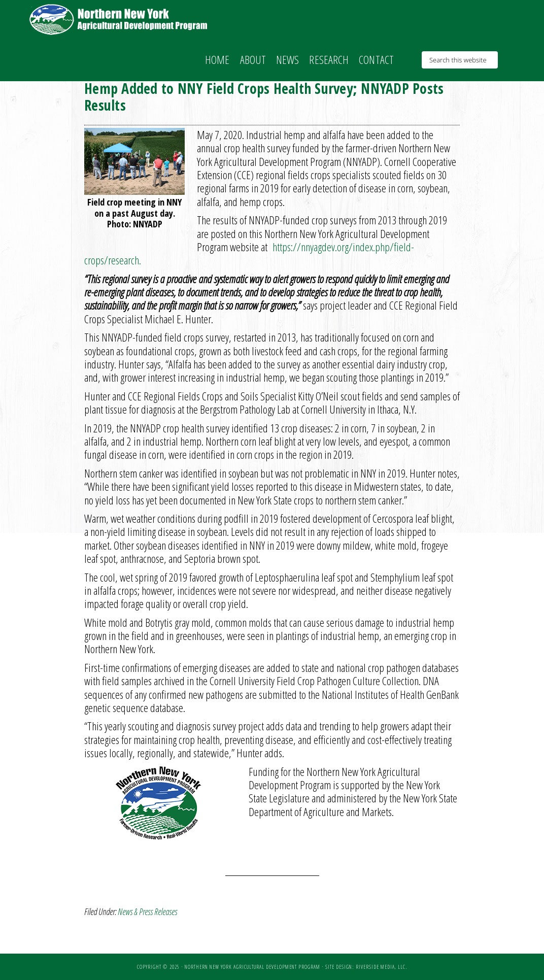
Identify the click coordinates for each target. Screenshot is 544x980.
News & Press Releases (147, 911)
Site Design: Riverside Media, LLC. (366, 967)
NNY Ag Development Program (120, 19)
